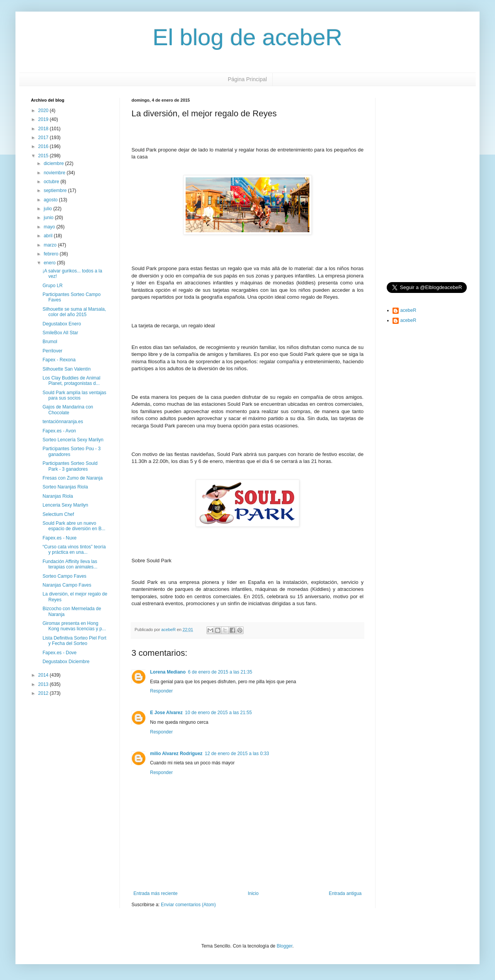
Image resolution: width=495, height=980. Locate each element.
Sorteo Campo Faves (64, 576)
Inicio (253, 893)
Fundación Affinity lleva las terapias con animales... (70, 564)
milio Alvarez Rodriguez (176, 754)
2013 (44, 684)
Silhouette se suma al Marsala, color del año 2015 (74, 312)
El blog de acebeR (247, 37)
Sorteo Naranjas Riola (65, 487)
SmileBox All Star (60, 333)
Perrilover (52, 351)
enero (50, 263)
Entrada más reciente (155, 893)
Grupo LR (53, 286)
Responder (161, 691)
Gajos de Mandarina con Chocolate (68, 410)
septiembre (56, 191)
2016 (44, 146)
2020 (44, 111)
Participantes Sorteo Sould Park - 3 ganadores (70, 466)
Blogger (284, 946)
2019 (44, 119)
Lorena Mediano (168, 672)
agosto (51, 200)
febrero (52, 254)
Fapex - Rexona (59, 360)
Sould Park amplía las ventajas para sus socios (74, 395)
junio (49, 218)
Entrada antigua (345, 893)
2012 (44, 693)
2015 (44, 156)
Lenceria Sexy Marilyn (65, 505)
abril (49, 236)
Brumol (50, 342)
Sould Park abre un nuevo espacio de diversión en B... (74, 526)
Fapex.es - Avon (59, 431)
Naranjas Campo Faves (67, 585)
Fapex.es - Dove (60, 653)
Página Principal (247, 79)
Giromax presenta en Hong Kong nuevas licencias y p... (74, 626)
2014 (44, 675)
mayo (50, 227)
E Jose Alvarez (166, 713)
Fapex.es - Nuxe (60, 538)
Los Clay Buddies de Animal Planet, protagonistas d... (71, 381)
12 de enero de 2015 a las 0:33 (237, 754)
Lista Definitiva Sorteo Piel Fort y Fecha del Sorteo (74, 641)
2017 (44, 138)
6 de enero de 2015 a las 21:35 (220, 672)
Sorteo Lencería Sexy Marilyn (73, 440)
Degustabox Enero (62, 324)
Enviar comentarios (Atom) (188, 905)
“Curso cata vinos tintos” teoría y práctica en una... (74, 550)
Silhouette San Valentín (67, 369)
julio (49, 209)
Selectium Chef (58, 514)
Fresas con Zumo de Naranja (73, 478)
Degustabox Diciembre (66, 662)
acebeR (408, 310)
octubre (52, 182)
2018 (44, 129)
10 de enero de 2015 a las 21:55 (218, 713)
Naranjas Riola (58, 496)
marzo (51, 245)
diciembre (54, 163)
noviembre (55, 173)
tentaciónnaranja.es (63, 422)
